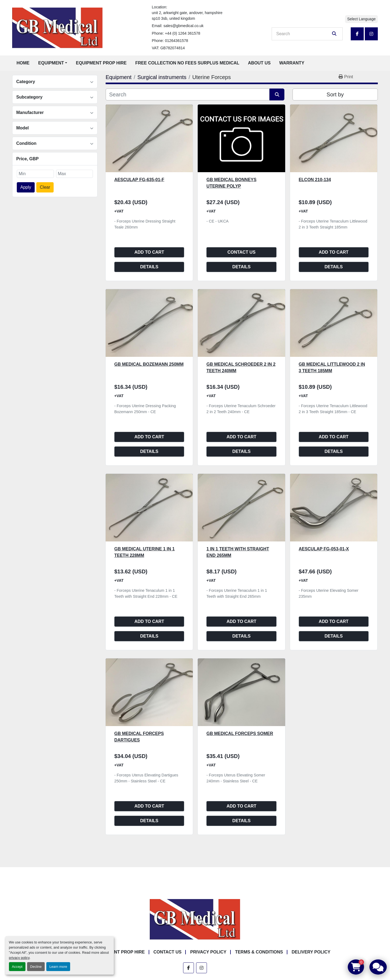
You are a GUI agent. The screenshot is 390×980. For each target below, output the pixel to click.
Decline (36, 967)
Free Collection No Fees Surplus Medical (187, 63)
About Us (259, 63)
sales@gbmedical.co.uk (183, 26)
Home (23, 63)
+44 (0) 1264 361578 (183, 33)
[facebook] (357, 34)
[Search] (303, 34)
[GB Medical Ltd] (195, 919)
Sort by (335, 94)
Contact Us (242, 252)
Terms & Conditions (259, 952)
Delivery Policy (311, 952)
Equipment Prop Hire (101, 63)
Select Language (361, 19)
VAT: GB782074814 (168, 48)
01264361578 (177, 41)
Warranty (292, 63)
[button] (53, 63)
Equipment (51, 63)
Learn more (58, 967)
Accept (17, 967)
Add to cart (149, 252)
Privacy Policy (208, 952)
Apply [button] (26, 187)
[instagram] (371, 34)
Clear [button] (45, 187)
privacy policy (19, 958)
